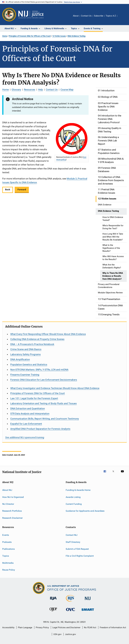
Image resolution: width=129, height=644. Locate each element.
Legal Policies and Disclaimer (66, 628)
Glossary (16, 90)
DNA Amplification (20, 359)
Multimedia (8, 563)
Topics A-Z (111, 16)
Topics (6, 556)
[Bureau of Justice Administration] (53, 600)
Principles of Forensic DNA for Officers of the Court (30, 36)
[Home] (31, 15)
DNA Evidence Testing (76, 36)
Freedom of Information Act (113, 628)
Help (40, 90)
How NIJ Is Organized (13, 497)
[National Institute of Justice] (88, 601)
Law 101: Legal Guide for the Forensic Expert (34, 398)
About (76, 16)
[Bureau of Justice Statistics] (70, 602)
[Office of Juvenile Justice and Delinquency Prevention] (53, 612)
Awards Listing (73, 497)
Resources (30, 90)
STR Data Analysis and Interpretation (30, 414)
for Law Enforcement (26, 424)
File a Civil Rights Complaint (80, 556)
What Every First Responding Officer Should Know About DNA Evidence (48, 334)
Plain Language (25, 628)
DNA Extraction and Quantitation (28, 408)
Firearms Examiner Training (25, 375)
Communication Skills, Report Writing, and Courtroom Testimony (45, 419)
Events (6, 535)
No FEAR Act (90, 628)
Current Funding (74, 504)
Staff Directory (73, 542)
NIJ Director (8, 504)
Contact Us (86, 16)
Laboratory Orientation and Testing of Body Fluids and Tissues (44, 403)
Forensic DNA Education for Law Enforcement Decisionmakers (44, 380)
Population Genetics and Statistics (29, 364)
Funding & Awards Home (78, 490)
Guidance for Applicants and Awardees (85, 511)
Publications (8, 549)
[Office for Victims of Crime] (71, 612)
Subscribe (99, 16)
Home (5, 36)
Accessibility (8, 628)
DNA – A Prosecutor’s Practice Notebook (32, 344)
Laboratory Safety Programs (26, 354)
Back (8, 190)
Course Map (67, 90)
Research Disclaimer (12, 518)
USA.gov (57, 634)
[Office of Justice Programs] (9, 15)
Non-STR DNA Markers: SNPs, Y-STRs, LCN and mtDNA (39, 370)
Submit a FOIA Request (77, 549)
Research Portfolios (12, 511)
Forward (22, 190)
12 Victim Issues (59, 36)
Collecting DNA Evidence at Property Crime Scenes (37, 339)
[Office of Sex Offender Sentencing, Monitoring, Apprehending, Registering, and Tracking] (88, 611)
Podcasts (7, 542)
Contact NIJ (72, 535)
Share (122, 18)
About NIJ (7, 490)
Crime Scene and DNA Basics (26, 349)
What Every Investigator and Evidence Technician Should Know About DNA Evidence (55, 388)
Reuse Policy (9, 570)
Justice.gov (70, 634)
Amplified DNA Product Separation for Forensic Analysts (40, 429)
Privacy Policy (42, 628)
